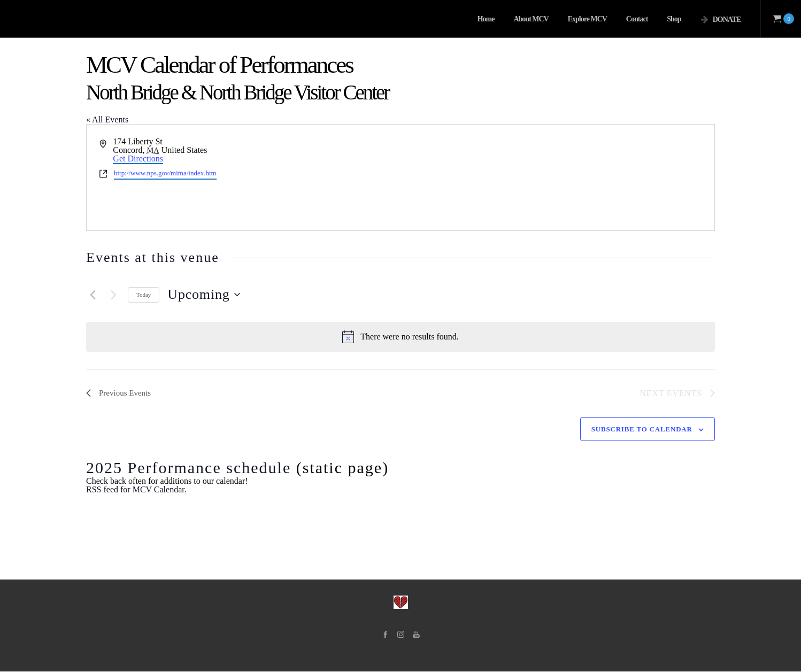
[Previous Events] (93, 295)
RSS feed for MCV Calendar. (136, 490)
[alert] (400, 337)
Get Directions (138, 159)
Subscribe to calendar (642, 430)
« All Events (107, 119)
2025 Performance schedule (188, 468)
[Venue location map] (557, 177)
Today (144, 295)
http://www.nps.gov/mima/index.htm (165, 173)
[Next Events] (113, 295)
